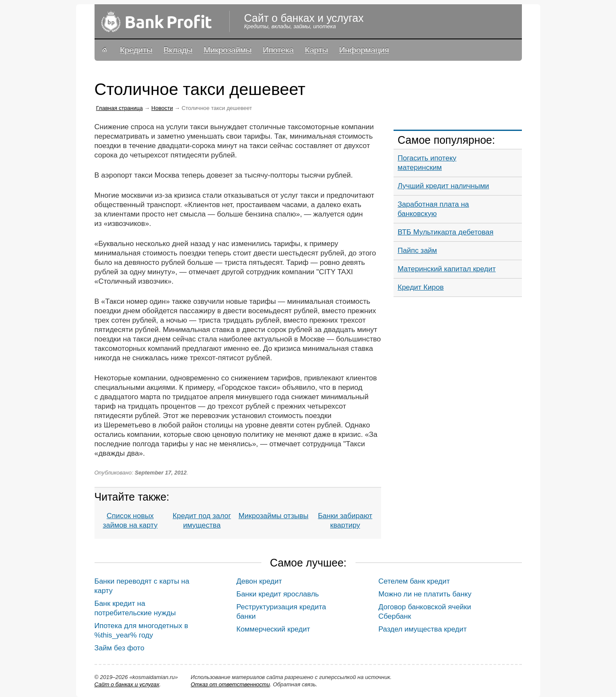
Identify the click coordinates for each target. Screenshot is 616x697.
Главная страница (120, 108)
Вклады (178, 50)
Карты (317, 50)
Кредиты (136, 50)
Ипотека (278, 50)
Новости (162, 108)
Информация (364, 50)
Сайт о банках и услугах (127, 684)
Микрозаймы (228, 50)
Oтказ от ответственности (230, 684)
